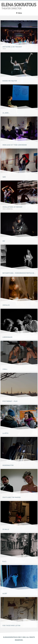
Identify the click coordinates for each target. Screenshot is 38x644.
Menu (19, 13)
